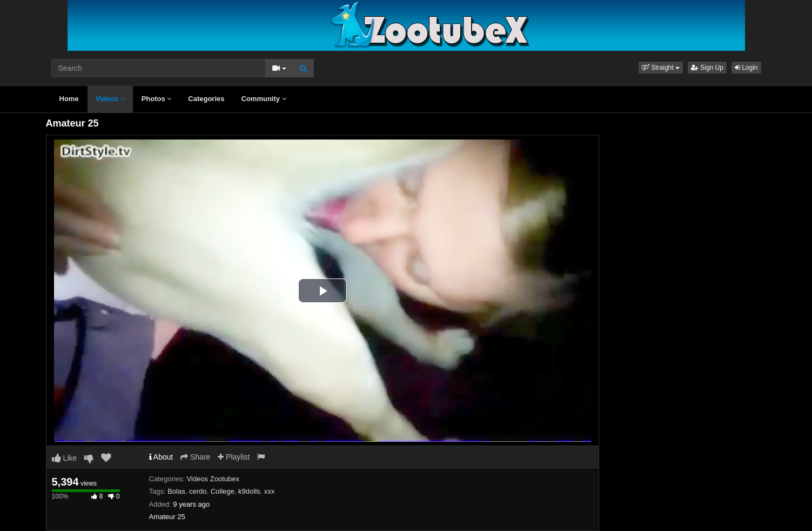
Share (195, 457)
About (161, 457)
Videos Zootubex (213, 479)
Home (69, 99)
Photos (157, 99)
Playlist (234, 457)
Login (746, 68)
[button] (661, 68)
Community (264, 99)
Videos (110, 99)
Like (65, 458)
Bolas (176, 491)
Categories (206, 99)
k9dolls (249, 491)
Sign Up (707, 68)
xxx (270, 491)
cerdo (198, 491)
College (223, 491)
